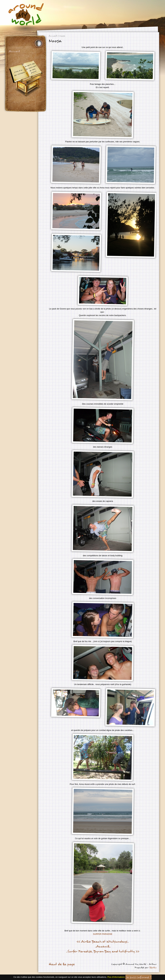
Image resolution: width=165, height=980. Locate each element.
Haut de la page (62, 964)
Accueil (14, 51)
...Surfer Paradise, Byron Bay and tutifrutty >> (103, 951)
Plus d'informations (116, 977)
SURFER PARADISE (103, 934)
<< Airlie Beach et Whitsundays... (103, 942)
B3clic (153, 968)
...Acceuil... (103, 946)
